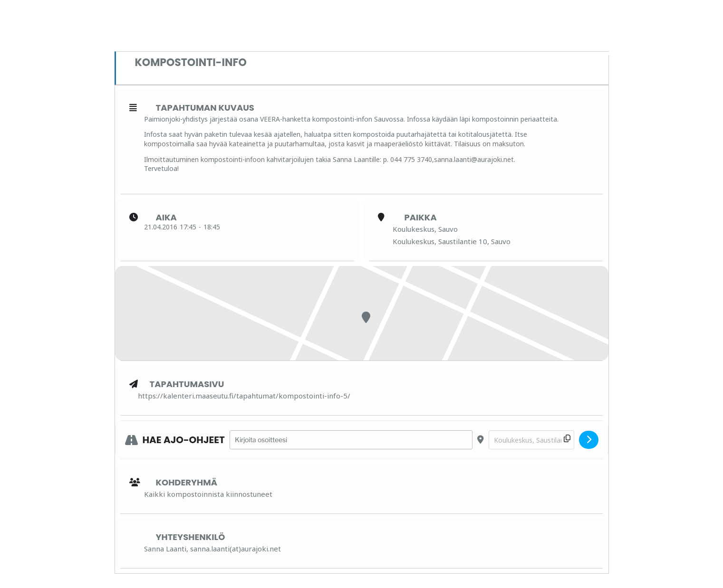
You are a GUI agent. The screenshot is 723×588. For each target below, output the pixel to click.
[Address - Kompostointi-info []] (351, 440)
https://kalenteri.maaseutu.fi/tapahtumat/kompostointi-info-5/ (244, 396)
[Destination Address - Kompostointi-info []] (531, 440)
